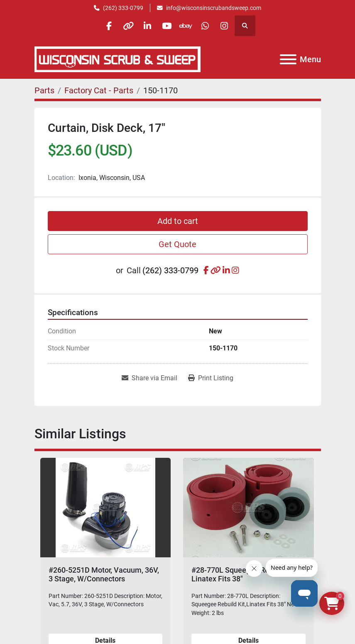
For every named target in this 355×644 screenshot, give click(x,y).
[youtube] (167, 26)
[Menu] (288, 59)
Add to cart (178, 221)
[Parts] (44, 90)
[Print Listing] (211, 378)
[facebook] (103, 26)
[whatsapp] (209, 26)
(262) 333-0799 (123, 8)
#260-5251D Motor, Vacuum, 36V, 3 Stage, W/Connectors (104, 575)
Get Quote (177, 244)
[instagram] (230, 26)
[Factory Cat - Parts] (99, 90)
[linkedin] (146, 26)
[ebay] (188, 26)
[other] (125, 26)
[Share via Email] (149, 378)
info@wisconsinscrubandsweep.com (214, 8)
